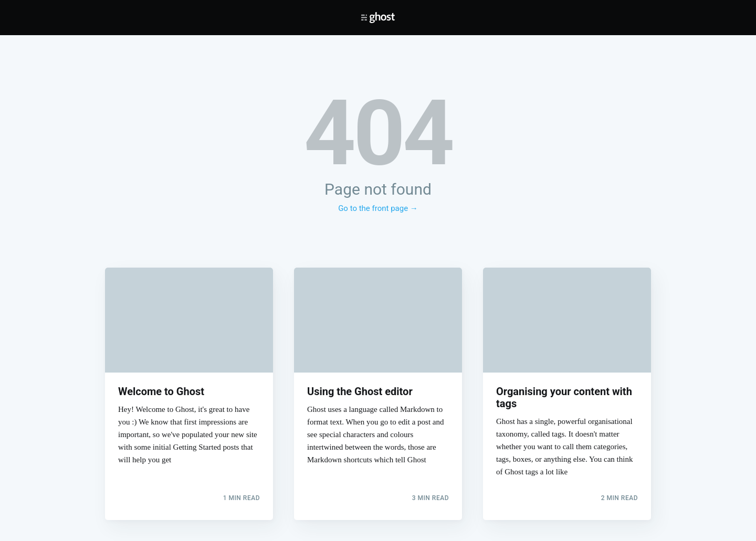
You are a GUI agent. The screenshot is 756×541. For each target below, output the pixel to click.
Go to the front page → (378, 208)
